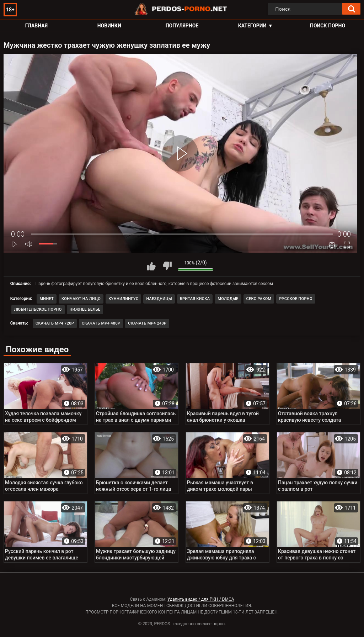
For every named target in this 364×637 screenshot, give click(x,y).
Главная (36, 26)
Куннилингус (123, 299)
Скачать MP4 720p (55, 323)
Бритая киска (195, 299)
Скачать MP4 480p (101, 323)
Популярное (182, 26)
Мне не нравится (167, 266)
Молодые (228, 299)
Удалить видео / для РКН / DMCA (201, 599)
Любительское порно (38, 309)
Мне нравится (151, 266)
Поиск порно (328, 26)
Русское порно (296, 299)
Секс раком (259, 299)
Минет (47, 299)
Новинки (109, 26)
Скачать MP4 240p (147, 323)
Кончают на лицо (81, 299)
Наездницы (159, 299)
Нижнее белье (85, 309)
